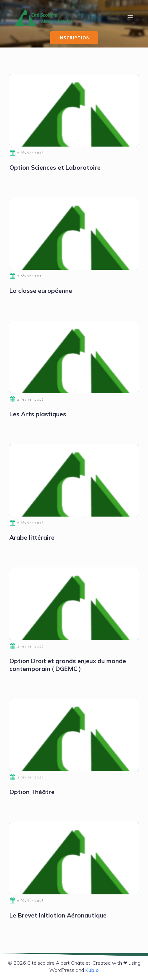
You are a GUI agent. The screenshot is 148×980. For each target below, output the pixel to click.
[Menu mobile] (130, 17)
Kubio (92, 970)
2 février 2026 (26, 153)
